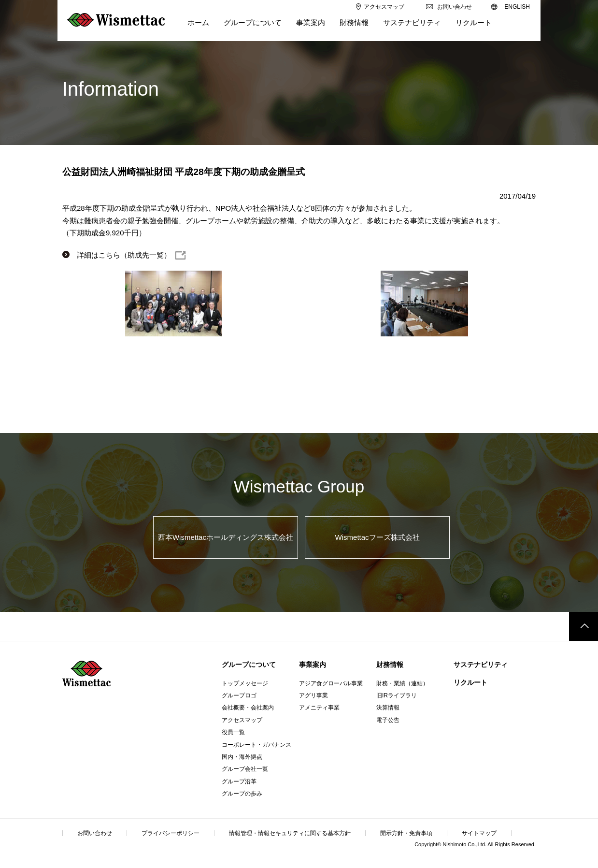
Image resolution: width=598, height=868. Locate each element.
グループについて (249, 665)
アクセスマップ (242, 720)
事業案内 (313, 665)
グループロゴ (239, 695)
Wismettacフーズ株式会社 (377, 537)
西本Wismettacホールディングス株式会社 (226, 537)
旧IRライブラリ (397, 695)
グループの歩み (242, 794)
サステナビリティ (481, 665)
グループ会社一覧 (245, 769)
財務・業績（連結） (402, 683)
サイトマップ (479, 833)
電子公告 (388, 720)
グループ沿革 (239, 781)
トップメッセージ (245, 683)
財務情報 (390, 665)
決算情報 (388, 708)
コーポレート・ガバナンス (256, 745)
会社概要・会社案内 (248, 708)
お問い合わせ (95, 833)
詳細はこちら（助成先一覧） (124, 255)
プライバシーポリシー (171, 833)
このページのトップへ (584, 626)
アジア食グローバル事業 (331, 683)
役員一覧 (233, 732)
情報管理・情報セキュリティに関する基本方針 (290, 833)
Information (111, 89)
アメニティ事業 (319, 708)
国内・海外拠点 (242, 757)
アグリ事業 (313, 695)
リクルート (470, 682)
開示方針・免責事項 (406, 833)
